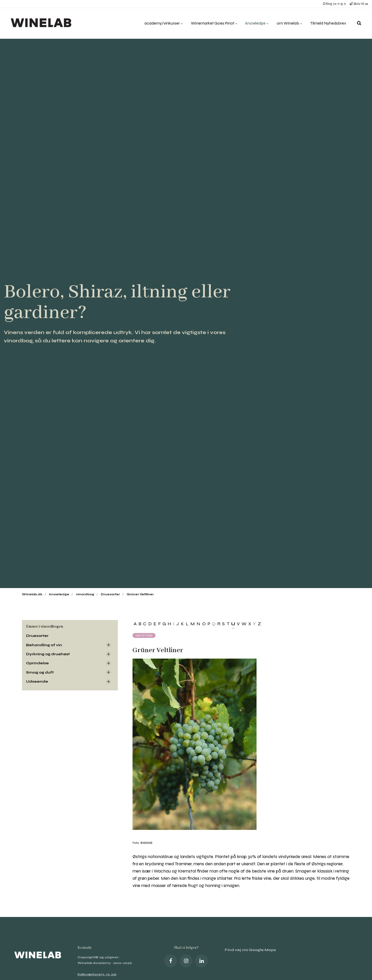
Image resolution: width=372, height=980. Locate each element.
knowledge (257, 23)
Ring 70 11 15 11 (335, 4)
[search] (359, 23)
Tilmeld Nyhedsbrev (328, 23)
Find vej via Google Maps (250, 950)
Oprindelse (37, 663)
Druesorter (37, 636)
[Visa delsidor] (109, 645)
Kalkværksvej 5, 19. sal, (97, 974)
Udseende (37, 681)
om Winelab (290, 23)
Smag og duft (40, 672)
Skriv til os (359, 4)
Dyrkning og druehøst (48, 654)
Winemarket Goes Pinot (214, 23)
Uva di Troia (144, 635)
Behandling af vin (44, 645)
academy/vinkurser (164, 23)
